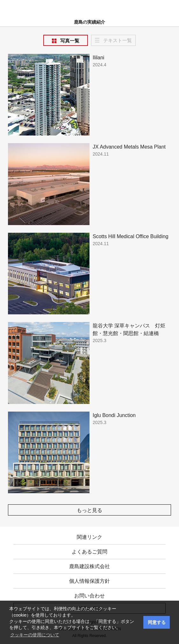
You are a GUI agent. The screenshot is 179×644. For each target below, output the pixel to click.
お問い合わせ (89, 596)
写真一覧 (70, 41)
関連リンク (89, 537)
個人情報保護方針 (89, 581)
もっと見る (89, 510)
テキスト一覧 (118, 40)
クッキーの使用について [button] (35, 635)
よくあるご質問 (89, 552)
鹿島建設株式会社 (89, 566)
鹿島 (90, 7)
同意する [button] (157, 622)
